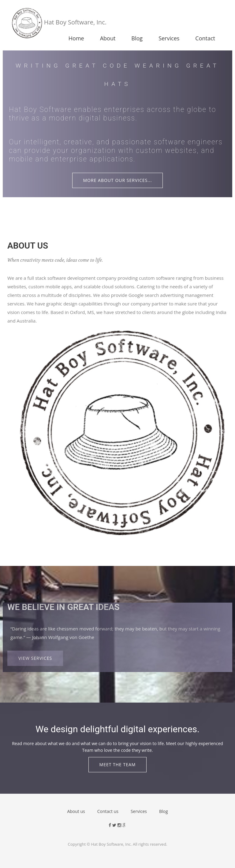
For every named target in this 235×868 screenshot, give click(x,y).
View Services (35, 658)
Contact (205, 38)
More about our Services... (118, 180)
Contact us (108, 811)
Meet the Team (118, 765)
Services (169, 38)
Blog (137, 38)
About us (76, 811)
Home (76, 38)
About (108, 38)
